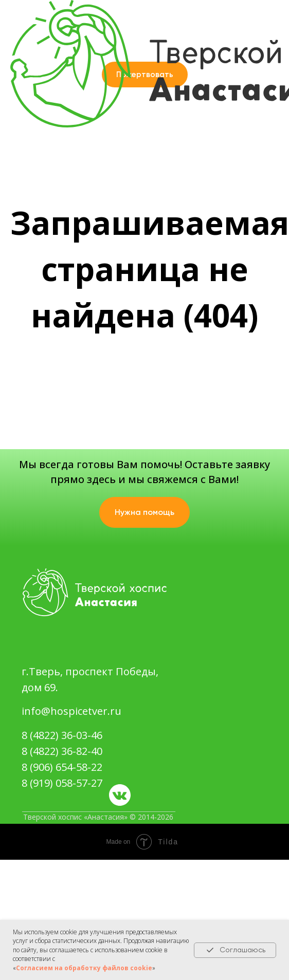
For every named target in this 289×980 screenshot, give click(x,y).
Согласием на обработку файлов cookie (84, 968)
